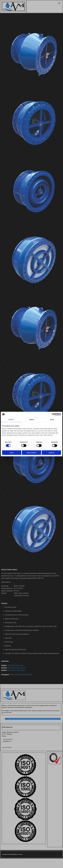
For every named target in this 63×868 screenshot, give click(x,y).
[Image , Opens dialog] (25, 775)
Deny (12, 453)
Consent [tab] (11, 419)
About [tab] (52, 419)
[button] (45, 3)
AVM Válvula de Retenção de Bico (21, 675)
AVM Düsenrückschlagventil (17, 668)
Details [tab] (32, 419)
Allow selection (31, 453)
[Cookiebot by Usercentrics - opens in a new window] (53, 414)
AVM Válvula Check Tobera (16, 670)
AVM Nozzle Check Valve (15, 665)
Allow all (51, 453)
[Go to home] (13, 11)
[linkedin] (6, 719)
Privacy (20, 854)
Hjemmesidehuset (13, 854)
